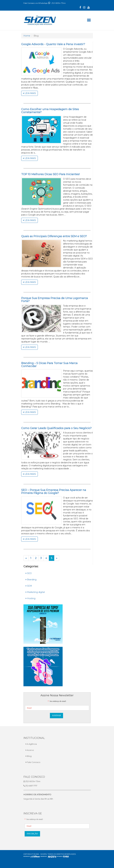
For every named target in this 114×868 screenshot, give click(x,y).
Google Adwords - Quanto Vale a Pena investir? (53, 44)
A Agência (31, 744)
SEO (29, 573)
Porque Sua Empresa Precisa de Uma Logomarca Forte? (55, 300)
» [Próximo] (57, 558)
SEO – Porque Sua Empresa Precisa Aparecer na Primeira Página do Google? (54, 492)
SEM (29, 586)
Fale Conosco (33, 762)
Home (27, 36)
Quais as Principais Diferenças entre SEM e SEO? (54, 236)
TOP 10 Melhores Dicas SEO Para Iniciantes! (50, 174)
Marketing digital (35, 592)
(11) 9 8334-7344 (57, 3)
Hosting (31, 598)
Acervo (30, 750)
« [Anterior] (27, 558)
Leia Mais (30, 93)
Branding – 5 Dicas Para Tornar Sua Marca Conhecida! (49, 365)
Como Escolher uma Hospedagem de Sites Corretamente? (50, 111)
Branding (31, 580)
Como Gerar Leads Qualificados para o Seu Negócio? (56, 428)
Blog (29, 756)
